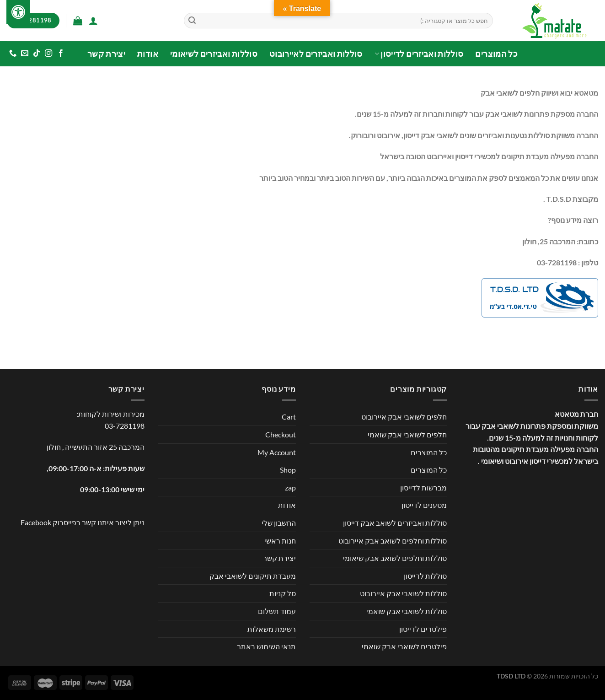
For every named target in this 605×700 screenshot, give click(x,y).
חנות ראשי (280, 541)
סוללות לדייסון (425, 576)
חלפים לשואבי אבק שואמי (407, 434)
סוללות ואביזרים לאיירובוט (316, 54)
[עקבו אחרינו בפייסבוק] (60, 54)
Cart (289, 417)
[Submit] (192, 21)
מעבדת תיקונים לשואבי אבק (253, 576)
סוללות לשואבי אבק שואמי (407, 611)
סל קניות (283, 593)
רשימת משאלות (272, 629)
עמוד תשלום (277, 611)
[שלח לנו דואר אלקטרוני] (25, 54)
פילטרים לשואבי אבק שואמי (404, 646)
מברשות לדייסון (423, 487)
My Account (277, 452)
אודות (148, 54)
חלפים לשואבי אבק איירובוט (404, 417)
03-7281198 (125, 426)
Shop (288, 470)
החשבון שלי (279, 523)
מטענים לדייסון (424, 505)
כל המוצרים (496, 54)
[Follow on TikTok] (37, 54)
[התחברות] (93, 21)
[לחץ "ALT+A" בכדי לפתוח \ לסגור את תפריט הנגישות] (18, 12)
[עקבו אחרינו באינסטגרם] (48, 54)
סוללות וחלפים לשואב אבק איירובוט (393, 541)
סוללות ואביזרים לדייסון (419, 54)
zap (290, 487)
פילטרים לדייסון (423, 629)
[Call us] (13, 54)
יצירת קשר (106, 54)
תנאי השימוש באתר (266, 646)
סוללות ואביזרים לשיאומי (214, 54)
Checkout (281, 434)
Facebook (36, 522)
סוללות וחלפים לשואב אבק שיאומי (395, 558)
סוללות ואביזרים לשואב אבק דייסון (395, 523)
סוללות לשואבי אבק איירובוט (403, 593)
